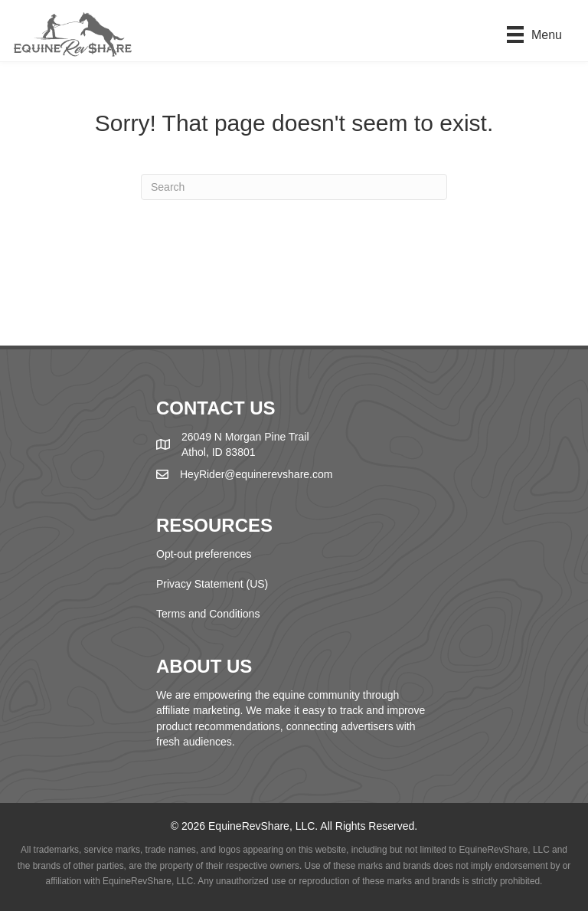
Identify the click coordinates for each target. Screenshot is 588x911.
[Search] (294, 187)
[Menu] (534, 34)
